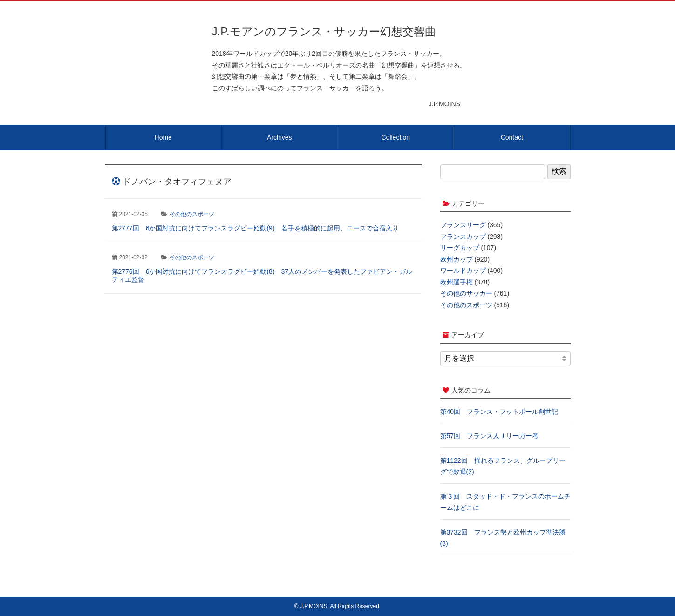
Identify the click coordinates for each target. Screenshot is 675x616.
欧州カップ (457, 259)
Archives (280, 137)
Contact (512, 137)
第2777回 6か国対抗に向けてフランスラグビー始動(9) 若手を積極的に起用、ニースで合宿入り (255, 228)
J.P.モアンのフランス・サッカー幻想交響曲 (324, 31)
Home (163, 137)
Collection (396, 137)
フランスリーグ (463, 225)
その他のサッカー (466, 293)
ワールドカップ (463, 271)
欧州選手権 (457, 282)
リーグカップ (460, 248)
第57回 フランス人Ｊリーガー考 (490, 436)
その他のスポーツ (192, 214)
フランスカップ (463, 237)
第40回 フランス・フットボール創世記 (499, 412)
